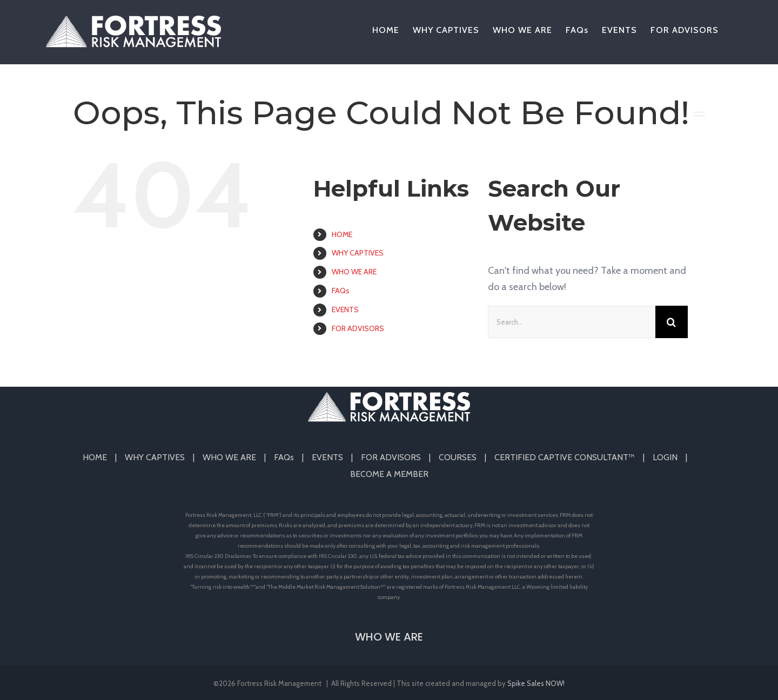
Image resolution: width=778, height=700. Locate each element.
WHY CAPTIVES (358, 253)
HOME (342, 234)
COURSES (458, 457)
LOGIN (665, 457)
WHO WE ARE (354, 272)
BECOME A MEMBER (389, 474)
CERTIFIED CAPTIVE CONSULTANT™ (565, 457)
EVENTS (345, 309)
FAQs (341, 291)
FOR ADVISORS (358, 328)
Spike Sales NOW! (536, 683)
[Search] (672, 322)
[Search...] (572, 322)
